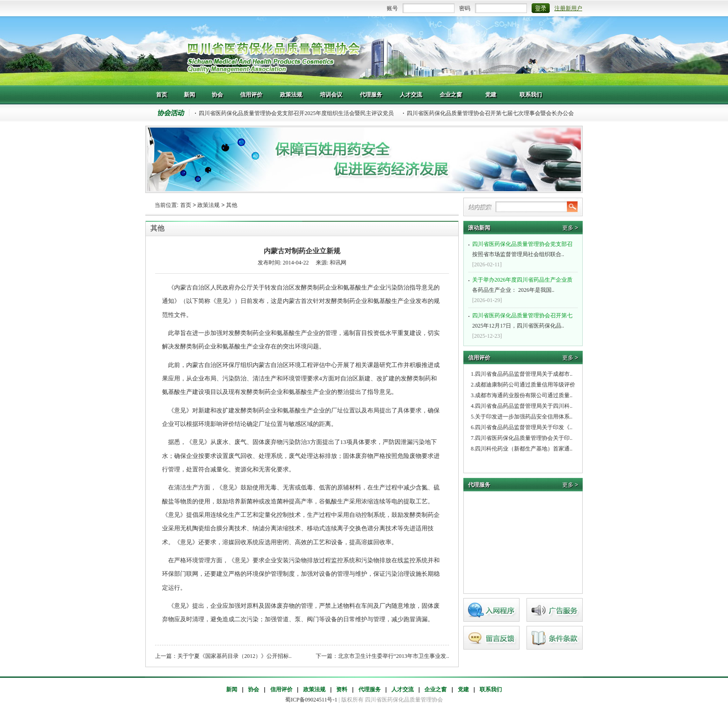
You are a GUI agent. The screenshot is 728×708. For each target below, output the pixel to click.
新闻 (232, 689)
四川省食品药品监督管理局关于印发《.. (524, 427)
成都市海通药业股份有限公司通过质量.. (524, 395)
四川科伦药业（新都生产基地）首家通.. (524, 449)
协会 (253, 689)
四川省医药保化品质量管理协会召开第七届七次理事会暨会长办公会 (490, 113)
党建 (463, 689)
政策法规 (208, 205)
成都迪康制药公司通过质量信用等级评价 (525, 385)
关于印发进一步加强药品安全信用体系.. (524, 417)
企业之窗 (435, 689)
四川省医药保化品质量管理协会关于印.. (524, 438)
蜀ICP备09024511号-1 (311, 700)
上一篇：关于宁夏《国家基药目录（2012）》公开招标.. (223, 656)
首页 (186, 205)
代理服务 (370, 689)
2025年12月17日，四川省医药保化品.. (524, 320)
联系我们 (491, 689)
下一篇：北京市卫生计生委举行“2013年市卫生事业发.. (382, 656)
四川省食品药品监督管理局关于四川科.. (524, 406)
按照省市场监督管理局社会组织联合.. (524, 248)
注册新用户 (568, 8)
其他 (232, 205)
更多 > (570, 228)
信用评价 (281, 689)
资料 (342, 689)
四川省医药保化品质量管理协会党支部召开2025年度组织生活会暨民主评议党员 (296, 113)
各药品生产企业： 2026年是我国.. (524, 284)
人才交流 (403, 689)
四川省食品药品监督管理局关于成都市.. (524, 374)
